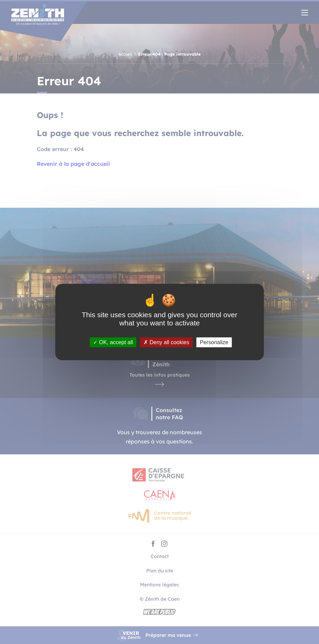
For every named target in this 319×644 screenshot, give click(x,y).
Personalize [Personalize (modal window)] (214, 342)
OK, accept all (113, 342)
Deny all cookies (166, 342)
